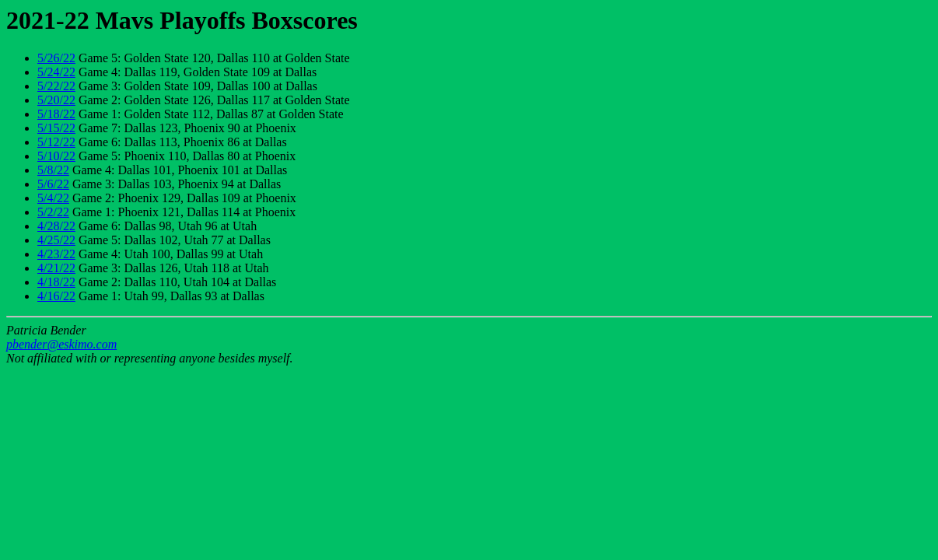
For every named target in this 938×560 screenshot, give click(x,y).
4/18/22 (56, 282)
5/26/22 (56, 58)
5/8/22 (53, 170)
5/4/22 (53, 198)
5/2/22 (53, 212)
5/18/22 (56, 114)
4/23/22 (56, 254)
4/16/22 (56, 296)
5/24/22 (56, 72)
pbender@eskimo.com (61, 344)
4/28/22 (56, 226)
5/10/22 (56, 156)
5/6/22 (53, 184)
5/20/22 (56, 100)
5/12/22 (56, 142)
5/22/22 (56, 86)
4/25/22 (56, 240)
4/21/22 (56, 268)
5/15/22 (56, 128)
